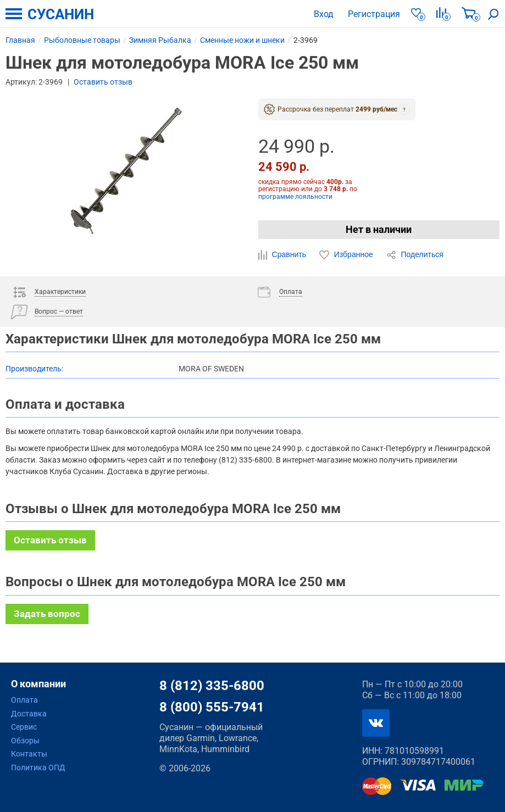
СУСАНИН (61, 14)
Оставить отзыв (103, 82)
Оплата (24, 700)
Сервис (24, 727)
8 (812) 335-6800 (212, 686)
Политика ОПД (38, 767)
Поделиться (415, 255)
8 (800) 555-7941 (212, 707)
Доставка (29, 714)
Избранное (347, 255)
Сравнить (283, 255)
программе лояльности (295, 197)
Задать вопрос (47, 614)
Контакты (29, 754)
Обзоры (25, 741)
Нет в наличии (379, 229)
